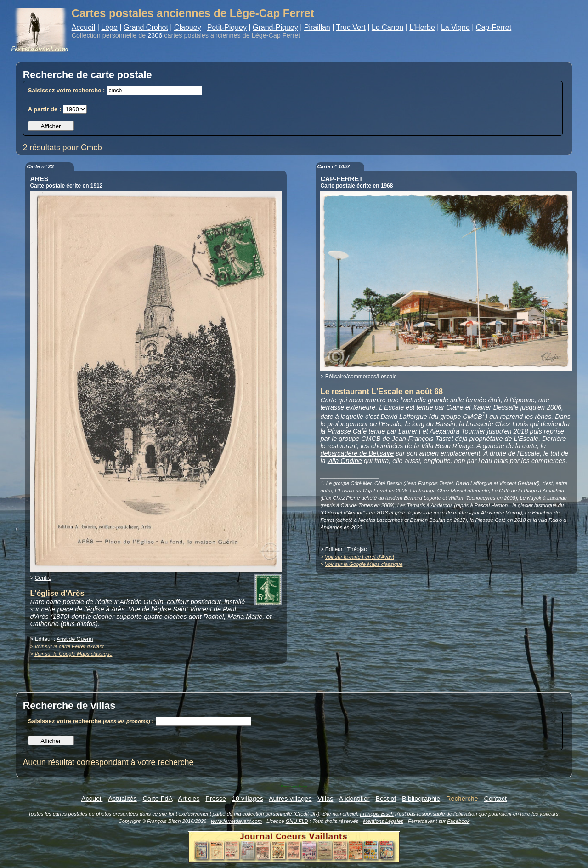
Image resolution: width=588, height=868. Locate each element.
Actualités (122, 799)
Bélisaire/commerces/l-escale (361, 377)
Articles (189, 799)
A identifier (354, 799)
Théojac (357, 549)
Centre (43, 578)
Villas (325, 799)
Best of (386, 799)
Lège (109, 27)
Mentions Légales (383, 821)
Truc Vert (351, 27)
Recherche (462, 799)
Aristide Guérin (75, 639)
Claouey (188, 27)
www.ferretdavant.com (236, 821)
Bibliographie (421, 799)
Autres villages (290, 799)
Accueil (84, 27)
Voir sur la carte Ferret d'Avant (69, 646)
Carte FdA (158, 799)
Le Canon (387, 27)
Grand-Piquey (275, 27)
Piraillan (317, 27)
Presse (216, 799)
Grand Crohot (146, 27)
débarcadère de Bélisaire (357, 453)
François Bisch (376, 814)
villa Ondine (345, 461)
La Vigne (455, 27)
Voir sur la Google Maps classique (73, 654)
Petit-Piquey (227, 27)
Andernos (331, 527)
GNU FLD (297, 821)
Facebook (458, 821)
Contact (495, 799)
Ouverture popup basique (294, 786)
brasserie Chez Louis (497, 424)
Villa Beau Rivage (447, 446)
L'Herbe (422, 27)
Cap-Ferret (494, 27)
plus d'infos (79, 624)
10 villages (248, 799)
